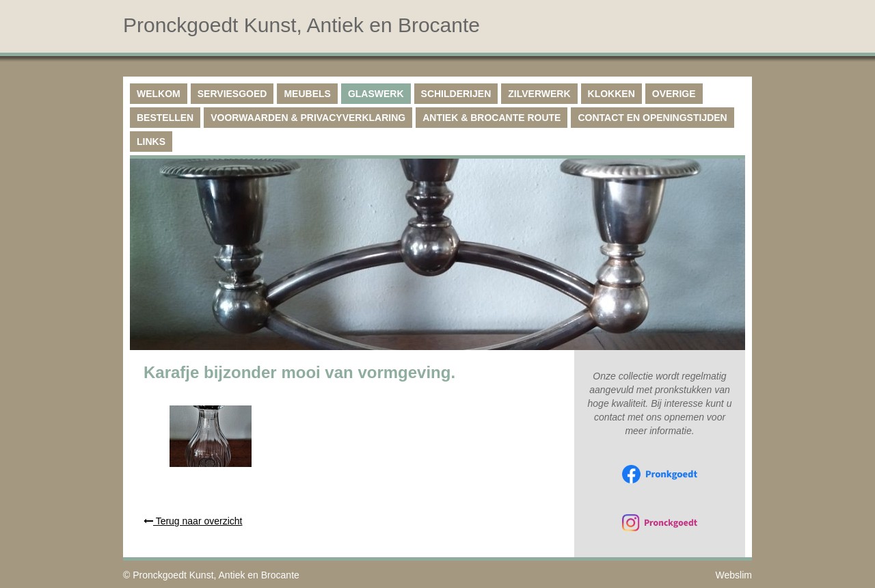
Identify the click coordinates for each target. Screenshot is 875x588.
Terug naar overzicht (193, 521)
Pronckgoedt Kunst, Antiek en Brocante (216, 575)
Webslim (734, 575)
